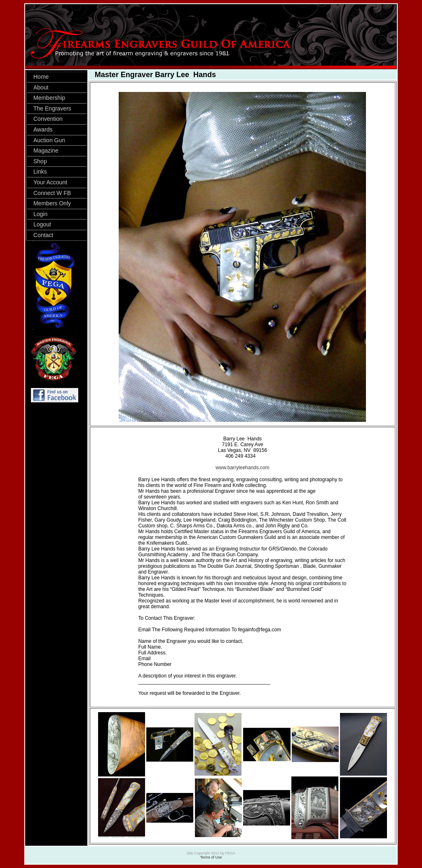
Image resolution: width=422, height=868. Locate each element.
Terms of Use (211, 857)
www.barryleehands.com (243, 468)
